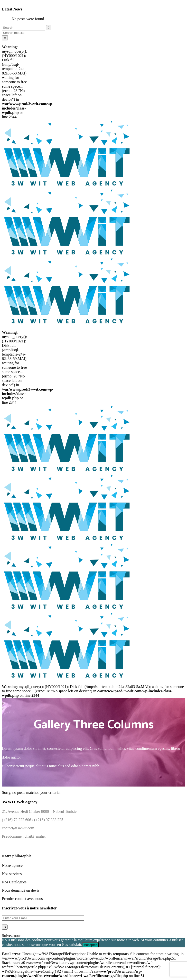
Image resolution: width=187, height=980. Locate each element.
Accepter (90, 945)
